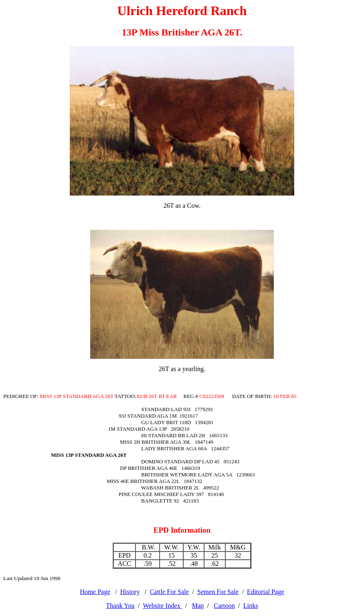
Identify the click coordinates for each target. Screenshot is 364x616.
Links (251, 606)
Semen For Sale (218, 592)
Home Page (95, 592)
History (130, 592)
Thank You (120, 606)
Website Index (162, 606)
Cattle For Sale (169, 592)
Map (198, 606)
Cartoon (224, 606)
